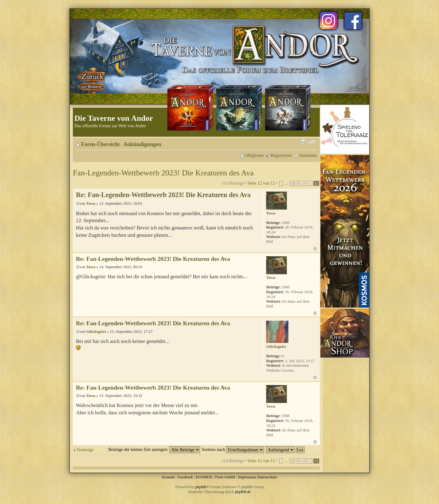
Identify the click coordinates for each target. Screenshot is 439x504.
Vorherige (85, 450)
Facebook (185, 477)
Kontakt (168, 477)
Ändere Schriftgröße (312, 142)
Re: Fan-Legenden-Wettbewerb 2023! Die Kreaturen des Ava (163, 195)
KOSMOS (204, 477)
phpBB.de (243, 492)
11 (309, 183)
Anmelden (308, 155)
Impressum (247, 477)
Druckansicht (303, 142)
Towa (91, 203)
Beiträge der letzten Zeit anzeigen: (154, 449)
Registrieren (281, 155)
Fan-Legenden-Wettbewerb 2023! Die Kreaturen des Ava (163, 173)
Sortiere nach (233, 449)
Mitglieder (255, 155)
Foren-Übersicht (100, 144)
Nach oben (315, 249)
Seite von (261, 183)
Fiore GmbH (225, 477)
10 (303, 183)
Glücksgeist (96, 331)
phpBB (201, 487)
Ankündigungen (142, 144)
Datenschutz (267, 477)
